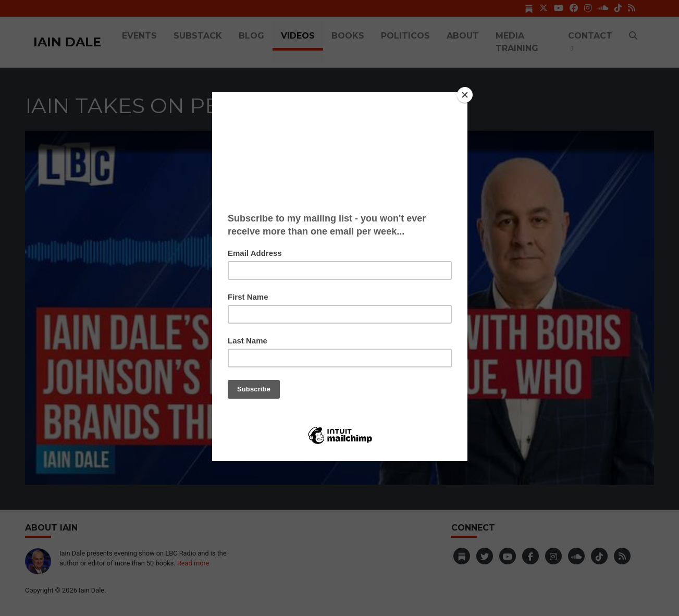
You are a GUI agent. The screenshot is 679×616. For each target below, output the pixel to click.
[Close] (465, 95)
